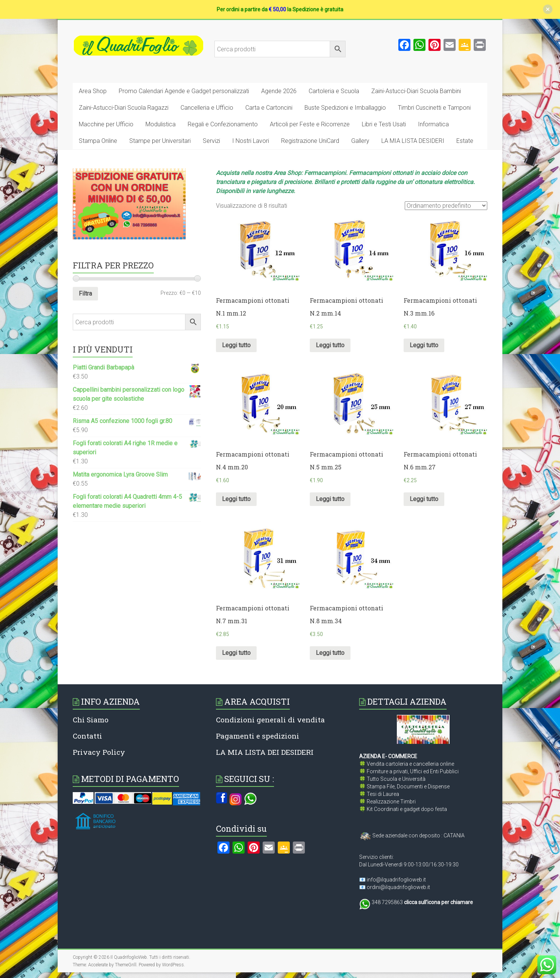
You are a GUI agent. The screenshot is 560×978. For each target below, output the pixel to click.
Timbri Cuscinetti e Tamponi (434, 108)
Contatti (87, 736)
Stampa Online (98, 141)
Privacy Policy (99, 752)
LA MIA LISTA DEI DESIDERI (265, 752)
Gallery (360, 141)
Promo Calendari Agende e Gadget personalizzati (184, 91)
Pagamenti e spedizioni (258, 736)
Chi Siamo (91, 720)
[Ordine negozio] (446, 206)
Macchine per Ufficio (106, 124)
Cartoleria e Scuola (334, 91)
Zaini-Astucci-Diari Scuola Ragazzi (124, 108)
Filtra (85, 294)
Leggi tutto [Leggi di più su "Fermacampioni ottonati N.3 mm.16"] (424, 345)
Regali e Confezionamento (223, 124)
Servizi (211, 141)
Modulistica (161, 124)
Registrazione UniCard (310, 141)
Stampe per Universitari (160, 141)
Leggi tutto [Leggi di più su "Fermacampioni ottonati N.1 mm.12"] (236, 345)
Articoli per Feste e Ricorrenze (310, 124)
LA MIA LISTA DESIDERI (413, 141)
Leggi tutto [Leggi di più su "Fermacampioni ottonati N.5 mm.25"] (330, 499)
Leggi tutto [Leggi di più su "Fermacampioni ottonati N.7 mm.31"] (236, 653)
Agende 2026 (279, 91)
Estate (465, 141)
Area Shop (93, 91)
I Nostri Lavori (251, 141)
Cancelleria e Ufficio (207, 108)
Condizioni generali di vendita (270, 720)
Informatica (433, 124)
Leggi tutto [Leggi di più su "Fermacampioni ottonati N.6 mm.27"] (424, 499)
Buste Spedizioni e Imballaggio (345, 108)
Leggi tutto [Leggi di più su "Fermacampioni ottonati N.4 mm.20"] (236, 499)
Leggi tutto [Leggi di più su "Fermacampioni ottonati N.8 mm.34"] (330, 653)
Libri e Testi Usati (384, 124)
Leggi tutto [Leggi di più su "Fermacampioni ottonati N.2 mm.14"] (330, 345)
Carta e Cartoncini (269, 108)
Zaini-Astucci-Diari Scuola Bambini (416, 91)
